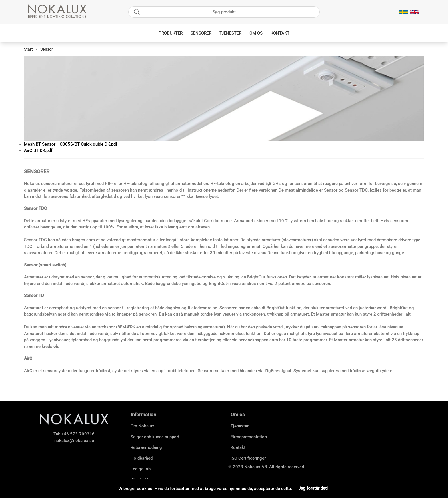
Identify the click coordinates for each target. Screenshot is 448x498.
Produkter (171, 33)
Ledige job (141, 469)
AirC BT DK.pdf (38, 150)
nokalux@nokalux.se (74, 441)
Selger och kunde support (155, 437)
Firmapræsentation (249, 437)
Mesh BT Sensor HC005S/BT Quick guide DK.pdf (71, 144)
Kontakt (280, 33)
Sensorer (201, 33)
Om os (256, 33)
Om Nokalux (142, 426)
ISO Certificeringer (248, 458)
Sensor (47, 49)
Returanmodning (146, 447)
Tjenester (230, 33)
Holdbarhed (142, 458)
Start (28, 49)
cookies (145, 488)
